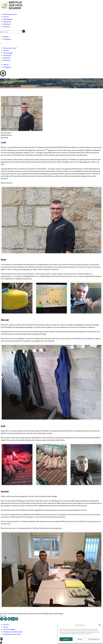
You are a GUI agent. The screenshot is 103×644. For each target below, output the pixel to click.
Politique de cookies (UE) (12, 634)
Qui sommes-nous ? (10, 14)
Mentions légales (9, 629)
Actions (6, 17)
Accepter (66, 639)
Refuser (80, 639)
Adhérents (7, 24)
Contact (6, 624)
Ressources (7, 22)
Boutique (7, 26)
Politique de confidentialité (13, 632)
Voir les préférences (94, 639)
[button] (100, 625)
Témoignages (8, 19)
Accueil (3, 80)
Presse (6, 627)
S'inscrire (3, 616)
